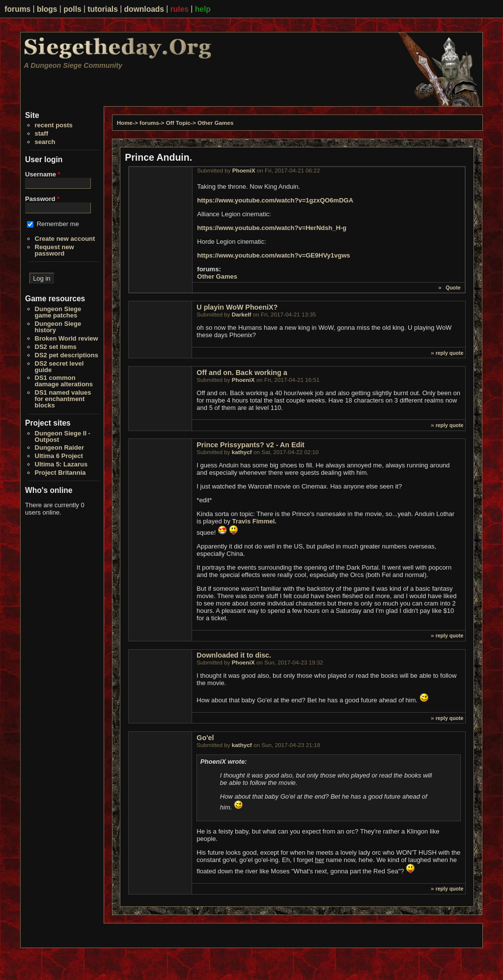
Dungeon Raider (59, 447)
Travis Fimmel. (254, 521)
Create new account (65, 239)
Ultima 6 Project (59, 456)
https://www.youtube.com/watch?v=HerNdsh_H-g (272, 228)
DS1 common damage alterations (64, 381)
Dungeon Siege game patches (58, 312)
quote (457, 353)
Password (42, 199)
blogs (47, 9)
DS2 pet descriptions (67, 355)
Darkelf (242, 314)
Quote (453, 288)
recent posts (54, 125)
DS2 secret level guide (59, 367)
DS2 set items (56, 347)
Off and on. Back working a (242, 373)
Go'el (205, 738)
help (203, 9)
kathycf (242, 452)
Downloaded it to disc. (234, 655)
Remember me (58, 224)
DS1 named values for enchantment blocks (63, 399)
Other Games (215, 123)
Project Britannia (60, 473)
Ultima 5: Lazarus (61, 464)
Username (43, 174)
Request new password (55, 250)
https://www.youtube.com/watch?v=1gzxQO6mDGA (275, 200)
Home (125, 123)
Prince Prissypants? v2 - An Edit (251, 445)
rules (180, 9)
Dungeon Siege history (58, 327)
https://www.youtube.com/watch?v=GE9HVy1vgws (273, 255)
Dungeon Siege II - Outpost (63, 436)
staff (42, 133)
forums (17, 9)
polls (72, 9)
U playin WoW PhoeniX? (237, 307)
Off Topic (178, 123)
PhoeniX (244, 170)
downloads (144, 9)
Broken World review (67, 338)
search (45, 142)
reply (442, 353)
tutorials (103, 9)
